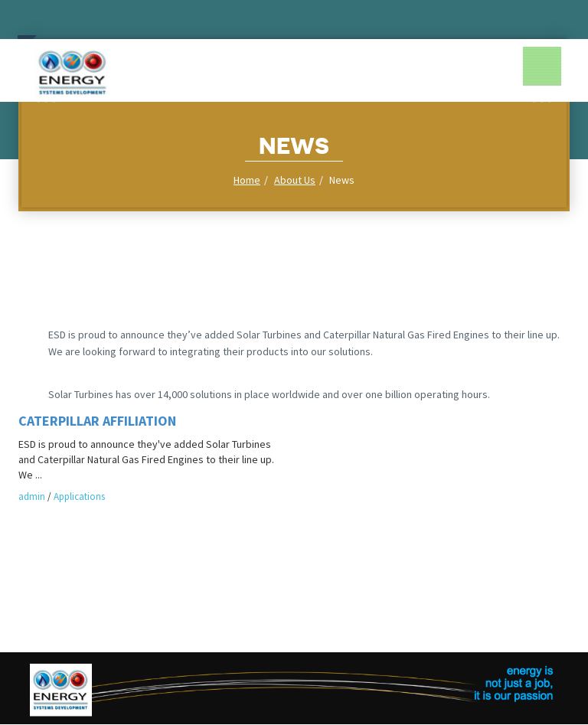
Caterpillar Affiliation (97, 421)
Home (247, 180)
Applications (79, 496)
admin (32, 496)
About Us (295, 180)
